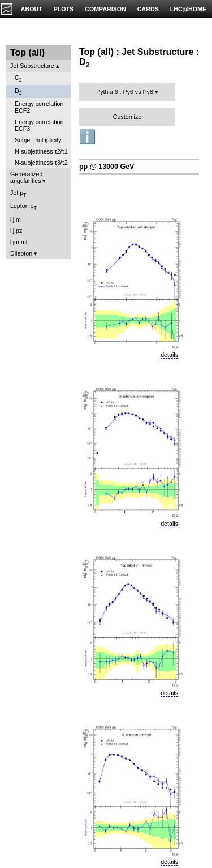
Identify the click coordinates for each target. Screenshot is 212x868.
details (169, 355)
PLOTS (64, 9)
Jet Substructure (32, 66)
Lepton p (23, 207)
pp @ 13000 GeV (107, 167)
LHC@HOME (188, 9)
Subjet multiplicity (38, 140)
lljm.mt (19, 242)
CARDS (148, 9)
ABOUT (32, 9)
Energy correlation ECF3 (39, 125)
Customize (127, 117)
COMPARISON (105, 9)
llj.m (16, 219)
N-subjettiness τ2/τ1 (41, 151)
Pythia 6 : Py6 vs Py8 (125, 92)
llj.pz (16, 231)
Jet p (18, 193)
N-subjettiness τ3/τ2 (41, 163)
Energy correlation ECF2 (39, 107)
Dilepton (21, 253)
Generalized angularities (26, 177)
